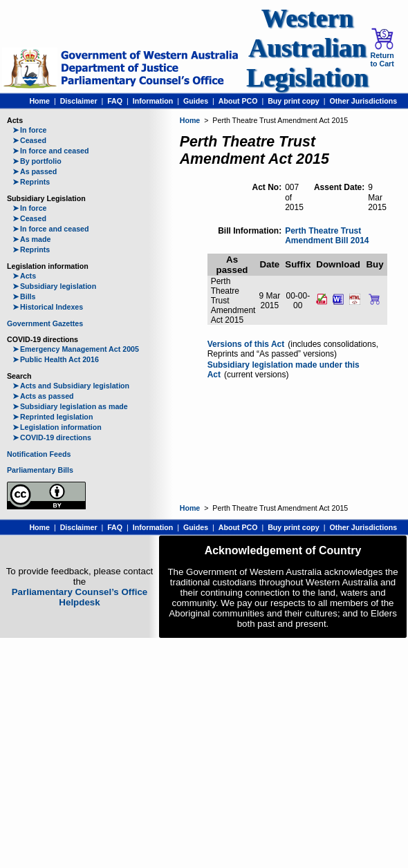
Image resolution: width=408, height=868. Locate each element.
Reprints (31, 182)
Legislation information (57, 427)
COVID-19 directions (52, 437)
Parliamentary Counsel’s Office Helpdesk (80, 597)
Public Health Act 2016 (56, 359)
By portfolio (37, 161)
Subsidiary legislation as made (70, 406)
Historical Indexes (48, 307)
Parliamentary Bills (40, 470)
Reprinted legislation (53, 417)
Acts (24, 276)
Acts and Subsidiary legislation (71, 386)
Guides (196, 101)
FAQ (115, 101)
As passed (35, 171)
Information (153, 101)
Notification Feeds (39, 454)
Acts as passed (43, 396)
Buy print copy (294, 101)
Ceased (29, 140)
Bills (24, 296)
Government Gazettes (45, 323)
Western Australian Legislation (307, 48)
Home (39, 101)
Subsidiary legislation (54, 286)
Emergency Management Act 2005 (76, 349)
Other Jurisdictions (363, 101)
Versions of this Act (246, 344)
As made (31, 239)
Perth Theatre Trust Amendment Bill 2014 (327, 236)
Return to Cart (382, 48)
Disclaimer (79, 101)
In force (30, 130)
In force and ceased (51, 151)
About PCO (238, 101)
